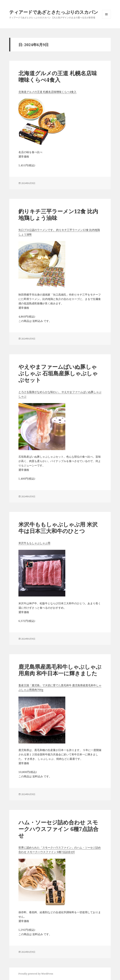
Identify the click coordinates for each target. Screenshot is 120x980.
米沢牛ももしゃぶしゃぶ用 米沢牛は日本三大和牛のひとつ (58, 528)
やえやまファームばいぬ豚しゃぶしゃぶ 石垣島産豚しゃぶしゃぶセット (58, 373)
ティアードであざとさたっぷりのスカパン (54, 12)
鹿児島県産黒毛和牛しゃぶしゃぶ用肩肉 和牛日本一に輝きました (60, 670)
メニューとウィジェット (106, 19)
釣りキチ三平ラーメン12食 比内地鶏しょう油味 (58, 214)
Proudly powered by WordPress (36, 974)
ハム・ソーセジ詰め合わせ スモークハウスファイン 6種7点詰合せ (58, 829)
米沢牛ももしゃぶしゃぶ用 (34, 543)
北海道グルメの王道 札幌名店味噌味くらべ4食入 (58, 76)
